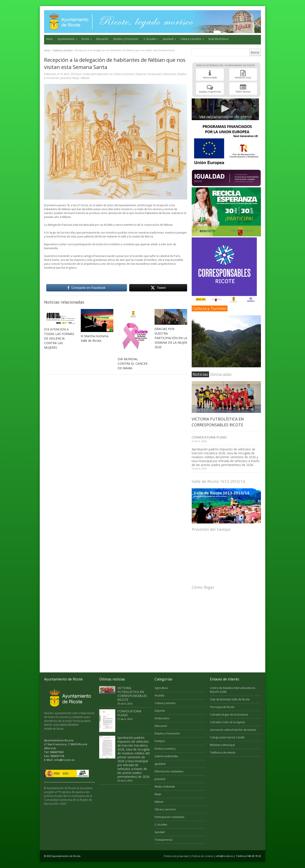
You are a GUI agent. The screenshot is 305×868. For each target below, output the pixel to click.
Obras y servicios (165, 809)
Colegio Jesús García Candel (227, 737)
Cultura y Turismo (209, 308)
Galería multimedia (166, 756)
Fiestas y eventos (165, 749)
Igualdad (160, 764)
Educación (102, 39)
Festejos (160, 741)
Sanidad (160, 832)
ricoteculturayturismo (96, 74)
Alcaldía (159, 696)
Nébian (85, 78)
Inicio (49, 39)
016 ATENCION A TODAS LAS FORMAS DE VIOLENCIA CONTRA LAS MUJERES (59, 338)
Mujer (76, 78)
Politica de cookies (202, 856)
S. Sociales (150, 39)
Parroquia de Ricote (222, 707)
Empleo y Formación (126, 39)
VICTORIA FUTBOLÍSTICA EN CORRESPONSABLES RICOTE (132, 694)
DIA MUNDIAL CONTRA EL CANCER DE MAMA (133, 364)
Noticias (200, 374)
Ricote (85, 39)
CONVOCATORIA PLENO (209, 437)
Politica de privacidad (176, 856)
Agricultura (161, 688)
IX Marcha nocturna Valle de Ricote (95, 338)
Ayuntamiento (66, 39)
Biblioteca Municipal (222, 745)
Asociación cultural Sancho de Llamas (233, 730)
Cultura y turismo (191, 39)
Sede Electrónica (218, 39)
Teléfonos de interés (223, 753)
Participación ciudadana (169, 817)
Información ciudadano (169, 771)
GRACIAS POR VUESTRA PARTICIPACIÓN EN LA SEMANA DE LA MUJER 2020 (171, 338)
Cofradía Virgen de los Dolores (229, 715)
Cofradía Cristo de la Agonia (227, 722)
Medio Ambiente (165, 787)
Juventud (168, 39)
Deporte (141, 74)
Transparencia (163, 840)
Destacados (155, 74)
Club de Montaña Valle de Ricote (230, 699)
